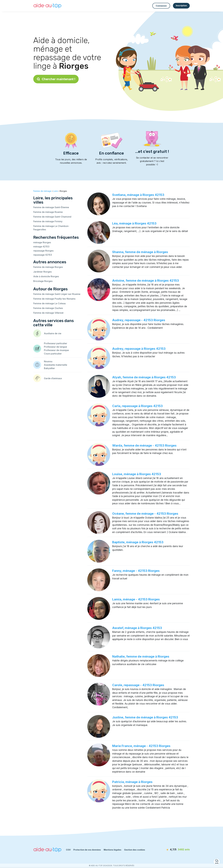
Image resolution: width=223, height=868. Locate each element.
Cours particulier (53, 354)
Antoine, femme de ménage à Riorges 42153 (146, 281)
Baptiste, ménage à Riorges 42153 (138, 542)
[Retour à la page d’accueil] (48, 6)
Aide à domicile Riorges (46, 276)
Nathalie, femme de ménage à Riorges (141, 656)
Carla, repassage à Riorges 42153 (137, 406)
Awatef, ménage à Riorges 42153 (137, 628)
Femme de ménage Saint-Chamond (52, 217)
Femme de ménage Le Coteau (49, 303)
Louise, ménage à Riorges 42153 (137, 474)
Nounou (48, 361)
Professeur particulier (56, 343)
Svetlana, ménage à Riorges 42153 (138, 195)
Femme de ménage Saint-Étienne (51, 207)
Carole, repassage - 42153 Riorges (138, 685)
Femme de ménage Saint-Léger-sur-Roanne (57, 294)
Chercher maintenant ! (56, 79)
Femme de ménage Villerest (48, 313)
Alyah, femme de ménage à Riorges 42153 (144, 377)
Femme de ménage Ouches (48, 308)
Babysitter (49, 368)
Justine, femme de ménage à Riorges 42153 (145, 717)
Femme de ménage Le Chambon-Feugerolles (51, 228)
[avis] (173, 850)
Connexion (161, 6)
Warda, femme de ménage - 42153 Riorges (144, 445)
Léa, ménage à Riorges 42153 (134, 223)
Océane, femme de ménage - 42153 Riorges (145, 514)
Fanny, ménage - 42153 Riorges (136, 571)
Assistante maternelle (56, 365)
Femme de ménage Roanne (48, 212)
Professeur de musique (56, 350)
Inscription (181, 5)
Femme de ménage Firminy (48, 221)
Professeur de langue (55, 347)
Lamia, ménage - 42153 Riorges (136, 599)
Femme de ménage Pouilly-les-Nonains (54, 299)
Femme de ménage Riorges (48, 267)
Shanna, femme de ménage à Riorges (140, 252)
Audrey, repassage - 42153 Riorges (139, 320)
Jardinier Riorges (42, 272)
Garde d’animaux (53, 378)
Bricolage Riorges (43, 281)
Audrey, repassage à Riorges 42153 (139, 349)
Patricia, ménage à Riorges (132, 782)
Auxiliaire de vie (53, 333)
